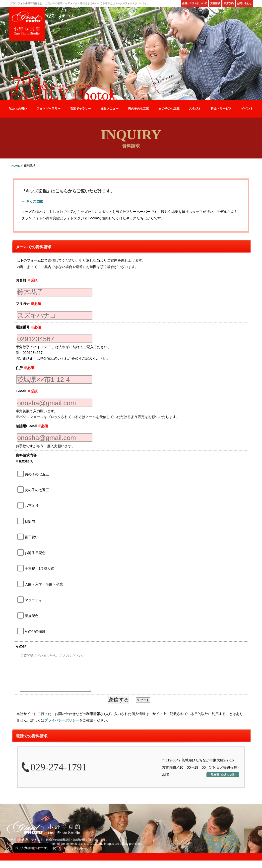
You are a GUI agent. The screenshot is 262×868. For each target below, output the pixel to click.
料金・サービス (221, 109)
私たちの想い (18, 109)
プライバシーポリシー (62, 728)
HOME (16, 166)
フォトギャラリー (49, 109)
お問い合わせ (244, 3)
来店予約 (229, 3)
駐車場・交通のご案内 (223, 782)
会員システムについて (195, 3)
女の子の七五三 (169, 109)
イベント (247, 109)
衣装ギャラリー (80, 109)
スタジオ (195, 109)
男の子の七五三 (138, 109)
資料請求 (215, 3)
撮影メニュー (110, 109)
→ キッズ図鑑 (32, 201)
